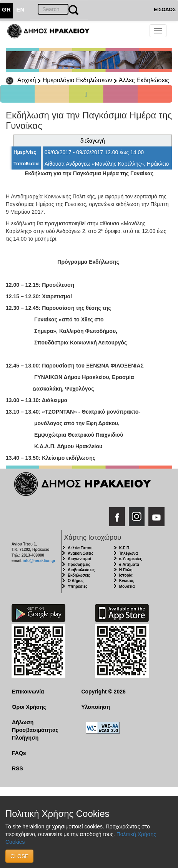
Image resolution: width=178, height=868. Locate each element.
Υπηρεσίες (77, 586)
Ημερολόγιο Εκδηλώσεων (77, 80)
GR (6, 9)
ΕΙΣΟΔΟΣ (165, 9)
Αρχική (27, 80)
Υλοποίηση (96, 707)
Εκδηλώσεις (79, 575)
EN (21, 9)
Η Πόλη (126, 570)
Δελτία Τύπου (80, 548)
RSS (17, 768)
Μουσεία (127, 586)
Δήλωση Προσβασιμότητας (35, 726)
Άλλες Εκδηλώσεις (144, 80)
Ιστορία (126, 575)
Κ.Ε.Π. (125, 548)
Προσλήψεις (79, 565)
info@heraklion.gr (39, 561)
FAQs (19, 753)
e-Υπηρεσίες (131, 559)
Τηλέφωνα (129, 553)
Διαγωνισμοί (79, 559)
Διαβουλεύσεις (81, 570)
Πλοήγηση (25, 738)
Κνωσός (127, 581)
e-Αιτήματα (129, 565)
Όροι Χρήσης (29, 707)
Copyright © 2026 (103, 692)
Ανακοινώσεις (80, 553)
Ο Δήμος (76, 581)
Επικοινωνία (28, 692)
